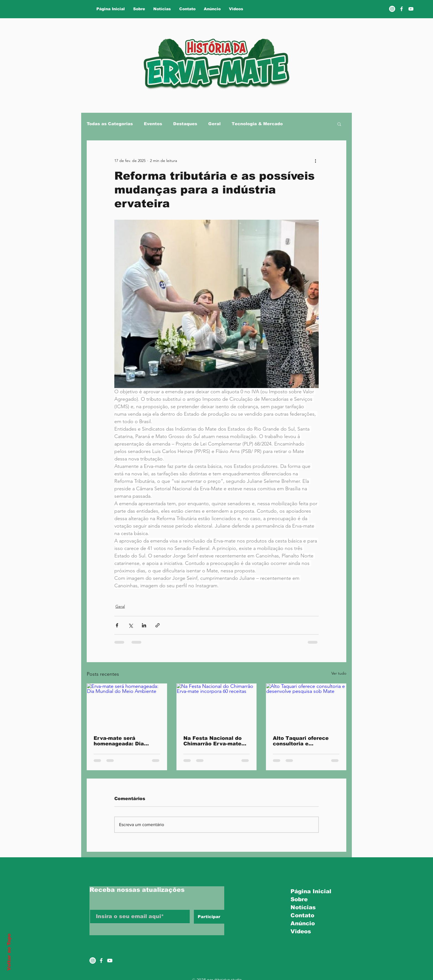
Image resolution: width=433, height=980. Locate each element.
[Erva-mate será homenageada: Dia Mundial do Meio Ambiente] (127, 706)
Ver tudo (339, 673)
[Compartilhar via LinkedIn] (144, 625)
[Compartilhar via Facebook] (117, 625)
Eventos (153, 124)
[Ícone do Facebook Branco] (101, 961)
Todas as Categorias (110, 124)
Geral (214, 124)
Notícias (303, 907)
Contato (302, 915)
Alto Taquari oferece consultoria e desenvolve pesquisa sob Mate (301, 741)
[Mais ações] (315, 161)
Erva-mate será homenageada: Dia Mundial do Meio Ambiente (119, 741)
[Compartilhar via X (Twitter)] (130, 625)
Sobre (299, 899)
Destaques (185, 124)
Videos (301, 931)
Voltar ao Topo (9, 952)
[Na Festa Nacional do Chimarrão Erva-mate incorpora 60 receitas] (217, 706)
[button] (339, 124)
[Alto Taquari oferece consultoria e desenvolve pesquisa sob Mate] (306, 706)
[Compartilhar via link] (158, 625)
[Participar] (209, 917)
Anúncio (303, 923)
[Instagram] (392, 9)
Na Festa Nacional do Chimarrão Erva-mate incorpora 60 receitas (212, 741)
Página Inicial (309, 891)
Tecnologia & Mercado (257, 124)
